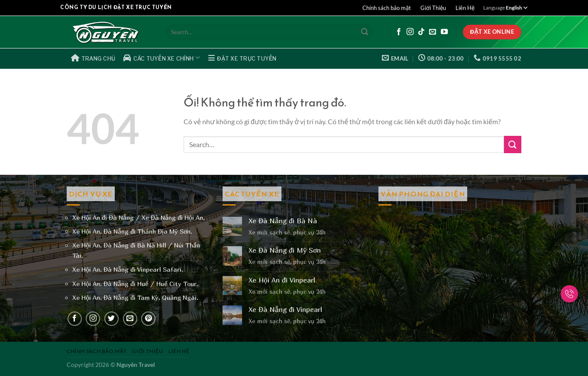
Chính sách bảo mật (387, 8)
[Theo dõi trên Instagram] (410, 32)
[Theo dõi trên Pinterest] (148, 319)
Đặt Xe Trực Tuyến (242, 58)
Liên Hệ (465, 8)
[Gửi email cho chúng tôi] (433, 32)
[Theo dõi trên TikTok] (421, 32)
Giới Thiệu (433, 8)
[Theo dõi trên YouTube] (444, 32)
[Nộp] (365, 32)
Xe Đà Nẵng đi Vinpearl (285, 310)
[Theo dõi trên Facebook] (399, 32)
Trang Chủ (93, 58)
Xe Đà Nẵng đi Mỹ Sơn (285, 250)
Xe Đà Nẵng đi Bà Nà (283, 221)
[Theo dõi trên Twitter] (111, 319)
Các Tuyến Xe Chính (162, 58)
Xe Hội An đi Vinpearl (282, 280)
